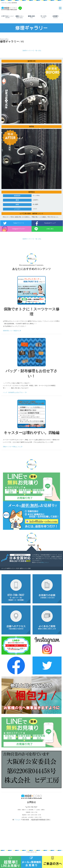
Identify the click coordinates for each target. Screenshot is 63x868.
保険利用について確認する (12, 331)
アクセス (17, 820)
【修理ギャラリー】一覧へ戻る (32, 51)
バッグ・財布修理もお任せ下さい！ (15, 392)
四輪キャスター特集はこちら (13, 447)
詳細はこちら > (45, 562)
